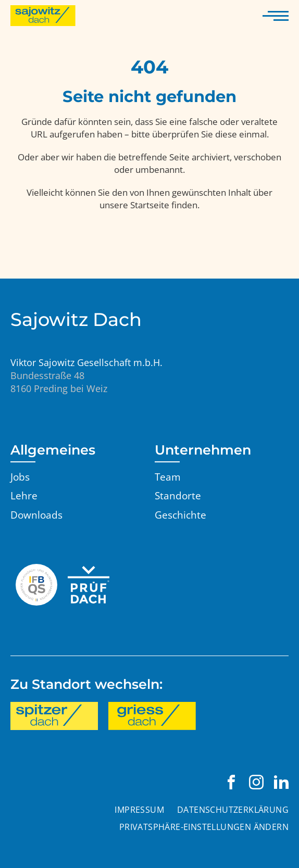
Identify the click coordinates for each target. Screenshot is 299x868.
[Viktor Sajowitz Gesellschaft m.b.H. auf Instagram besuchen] (256, 782)
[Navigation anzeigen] (276, 16)
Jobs (20, 477)
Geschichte (180, 515)
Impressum (139, 810)
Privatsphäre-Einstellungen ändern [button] (204, 827)
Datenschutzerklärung (233, 810)
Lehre (24, 496)
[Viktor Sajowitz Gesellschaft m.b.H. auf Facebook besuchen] (231, 782)
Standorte (178, 496)
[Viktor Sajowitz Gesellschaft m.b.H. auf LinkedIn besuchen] (281, 782)
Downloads (36, 515)
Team (168, 477)
